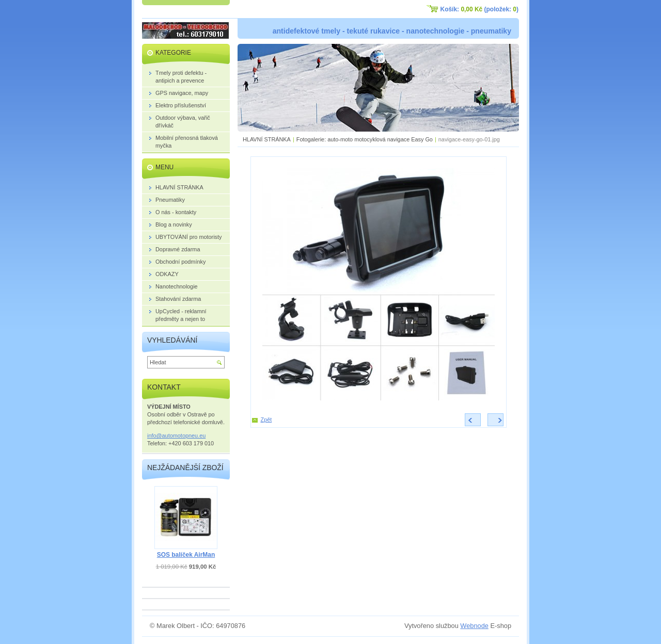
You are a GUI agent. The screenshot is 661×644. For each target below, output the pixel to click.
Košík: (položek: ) (479, 9)
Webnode (474, 626)
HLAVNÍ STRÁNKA (267, 139)
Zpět (266, 420)
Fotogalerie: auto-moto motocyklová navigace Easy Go (365, 139)
